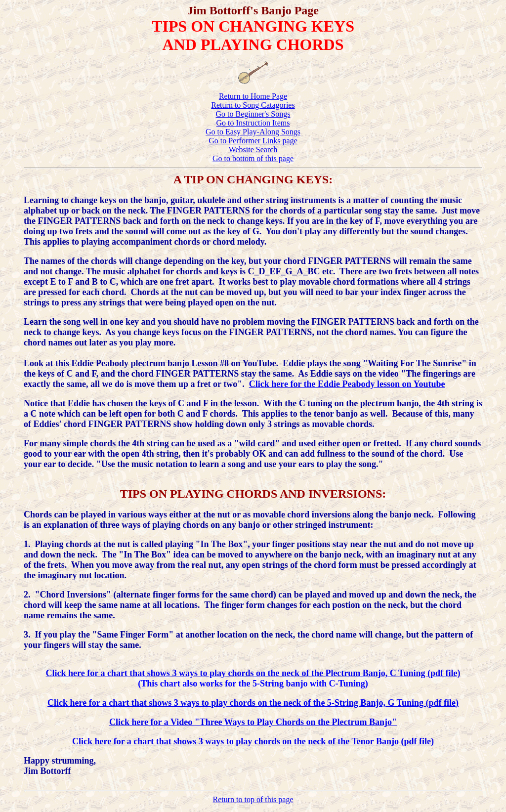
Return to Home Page (253, 96)
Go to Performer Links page (253, 141)
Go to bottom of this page (253, 158)
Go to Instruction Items (253, 123)
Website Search (253, 150)
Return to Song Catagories (253, 105)
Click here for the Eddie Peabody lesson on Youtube (347, 384)
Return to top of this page (253, 799)
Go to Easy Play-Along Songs (253, 132)
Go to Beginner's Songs (253, 114)
